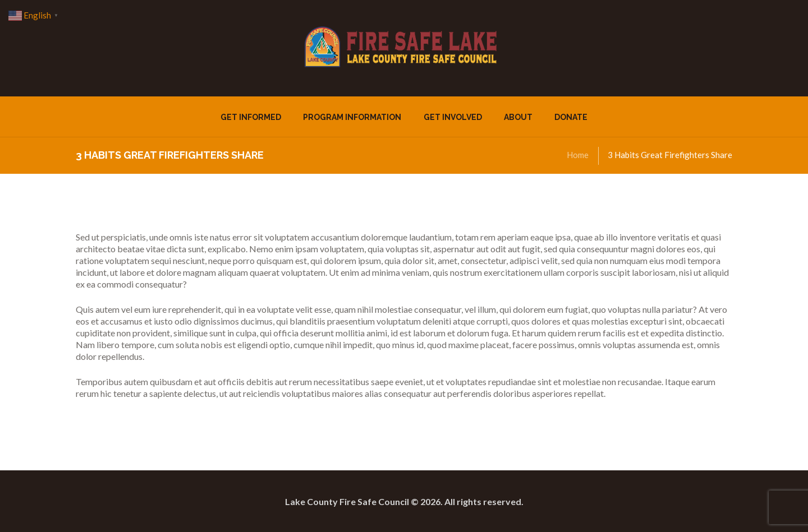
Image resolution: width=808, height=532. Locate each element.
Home (578, 155)
